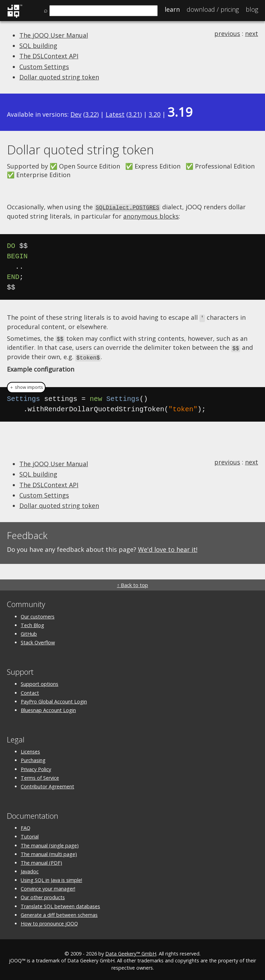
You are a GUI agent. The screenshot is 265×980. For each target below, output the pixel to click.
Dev (76, 114)
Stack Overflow (38, 640)
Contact (30, 690)
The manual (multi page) (49, 851)
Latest (115, 114)
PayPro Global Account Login (54, 699)
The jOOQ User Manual (54, 35)
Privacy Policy (36, 766)
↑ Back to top (132, 583)
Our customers (38, 614)
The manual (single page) (50, 843)
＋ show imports (26, 385)
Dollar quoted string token (59, 77)
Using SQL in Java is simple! (51, 878)
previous (227, 33)
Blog (252, 9)
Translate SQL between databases (60, 904)
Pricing (213, 9)
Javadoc (30, 869)
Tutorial (30, 834)
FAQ (26, 825)
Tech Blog (32, 622)
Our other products (43, 895)
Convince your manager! (48, 886)
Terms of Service (40, 775)
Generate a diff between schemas (59, 912)
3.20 (155, 114)
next (252, 33)
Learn (172, 9)
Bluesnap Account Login (48, 707)
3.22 (91, 114)
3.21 (134, 114)
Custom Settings (44, 67)
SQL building (38, 46)
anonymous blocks (151, 215)
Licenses (30, 749)
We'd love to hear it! (168, 547)
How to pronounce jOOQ (49, 921)
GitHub (29, 631)
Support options (40, 681)
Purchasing (33, 758)
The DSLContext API (49, 56)
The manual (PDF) (41, 860)
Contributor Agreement (47, 784)
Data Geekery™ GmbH (131, 951)
